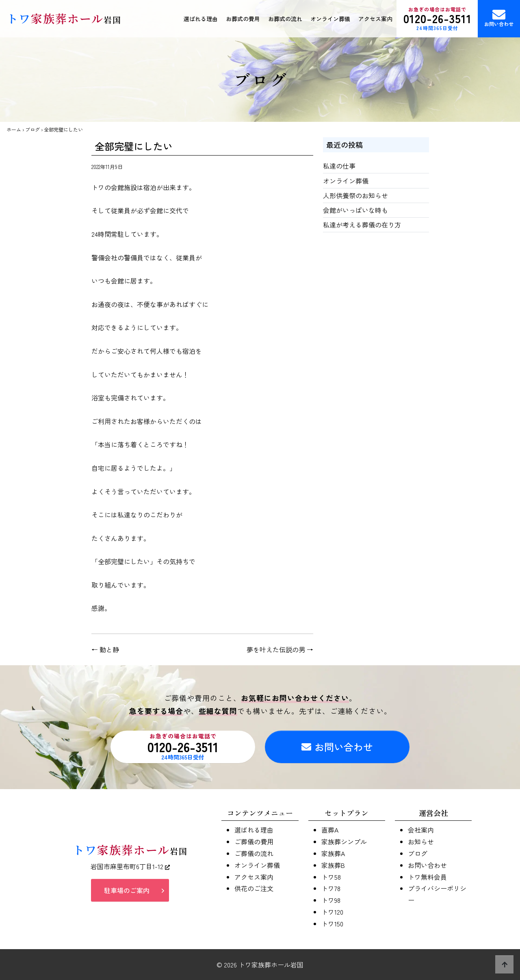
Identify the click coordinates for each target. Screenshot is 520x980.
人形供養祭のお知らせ (355, 195)
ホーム (14, 129)
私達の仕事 (339, 166)
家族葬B (333, 865)
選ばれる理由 (201, 19)
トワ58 (331, 877)
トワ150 (332, 924)
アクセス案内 (375, 19)
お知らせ (421, 842)
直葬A (330, 830)
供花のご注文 (254, 888)
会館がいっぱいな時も (355, 210)
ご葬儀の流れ (254, 853)
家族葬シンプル (344, 842)
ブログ (32, 129)
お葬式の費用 (243, 19)
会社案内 (421, 830)
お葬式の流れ (285, 19)
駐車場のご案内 (127, 890)
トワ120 (332, 912)
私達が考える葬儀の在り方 (362, 225)
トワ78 (331, 888)
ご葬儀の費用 (254, 842)
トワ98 (331, 900)
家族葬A (333, 853)
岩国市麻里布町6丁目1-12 (130, 866)
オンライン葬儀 (330, 19)
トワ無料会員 (427, 877)
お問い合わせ (499, 18)
